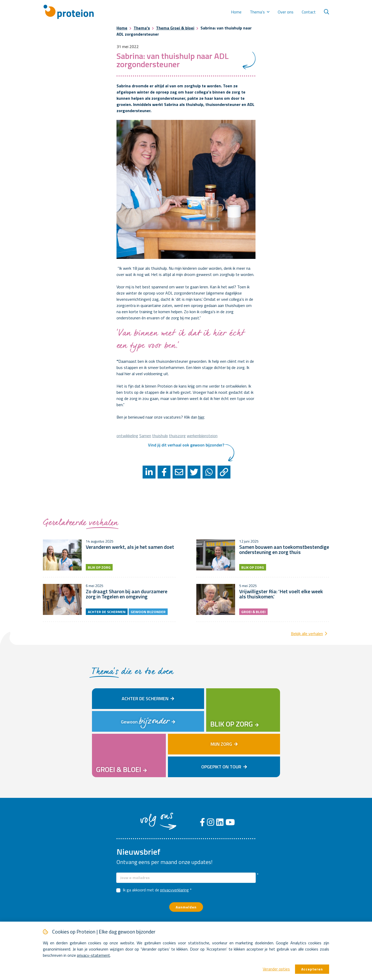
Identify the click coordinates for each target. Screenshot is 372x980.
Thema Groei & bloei (175, 28)
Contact (309, 12)
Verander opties (276, 969)
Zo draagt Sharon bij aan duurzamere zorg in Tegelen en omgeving (127, 594)
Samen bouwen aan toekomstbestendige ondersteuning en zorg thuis (284, 549)
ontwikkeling (127, 436)
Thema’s (257, 12)
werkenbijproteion (202, 436)
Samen (145, 436)
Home (236, 12)
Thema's (142, 28)
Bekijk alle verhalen (307, 634)
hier (201, 417)
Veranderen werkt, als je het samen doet (130, 547)
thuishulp (160, 436)
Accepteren (312, 969)
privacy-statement (94, 955)
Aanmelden (186, 907)
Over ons (286, 12)
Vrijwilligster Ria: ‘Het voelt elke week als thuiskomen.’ (281, 594)
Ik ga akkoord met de (156, 890)
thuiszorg (177, 436)
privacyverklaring (175, 890)
